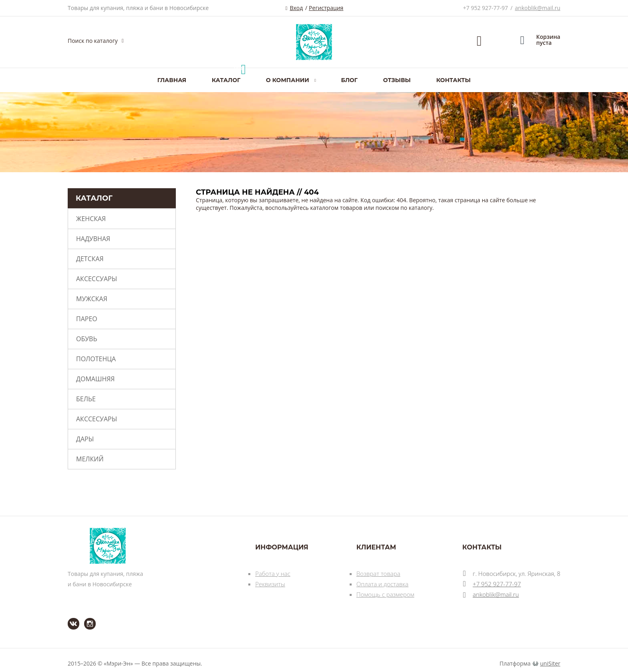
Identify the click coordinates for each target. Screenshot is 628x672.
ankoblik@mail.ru (538, 8)
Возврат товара (378, 573)
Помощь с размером (385, 594)
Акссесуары (97, 419)
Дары (85, 439)
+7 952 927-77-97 (485, 8)
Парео (87, 319)
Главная (172, 80)
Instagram (85, 618)
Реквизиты (270, 584)
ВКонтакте (69, 618)
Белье (86, 399)
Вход (296, 8)
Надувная (93, 239)
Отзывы (397, 80)
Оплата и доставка (382, 584)
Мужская (92, 299)
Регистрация (326, 8)
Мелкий (90, 459)
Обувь (87, 339)
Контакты (453, 80)
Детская (90, 259)
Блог (349, 80)
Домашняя (95, 379)
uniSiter (551, 663)
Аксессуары (97, 279)
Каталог (226, 80)
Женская (91, 219)
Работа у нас (273, 573)
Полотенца (96, 359)
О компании (288, 80)
